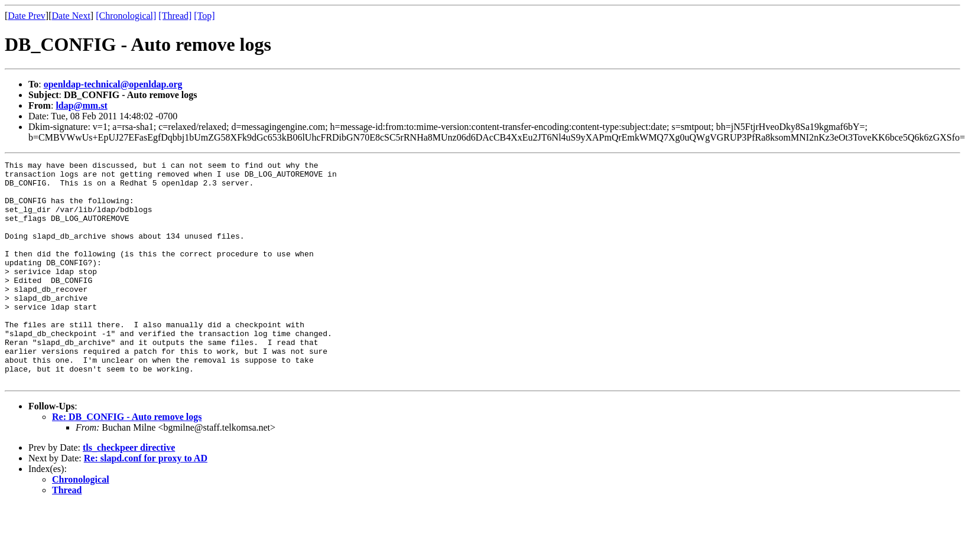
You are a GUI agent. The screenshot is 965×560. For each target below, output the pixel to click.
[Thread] (175, 16)
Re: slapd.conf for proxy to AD (146, 502)
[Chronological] (126, 16)
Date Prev (27, 16)
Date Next (71, 16)
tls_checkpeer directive (129, 492)
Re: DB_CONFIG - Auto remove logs (127, 461)
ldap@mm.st (81, 105)
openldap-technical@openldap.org (113, 84)
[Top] (204, 16)
